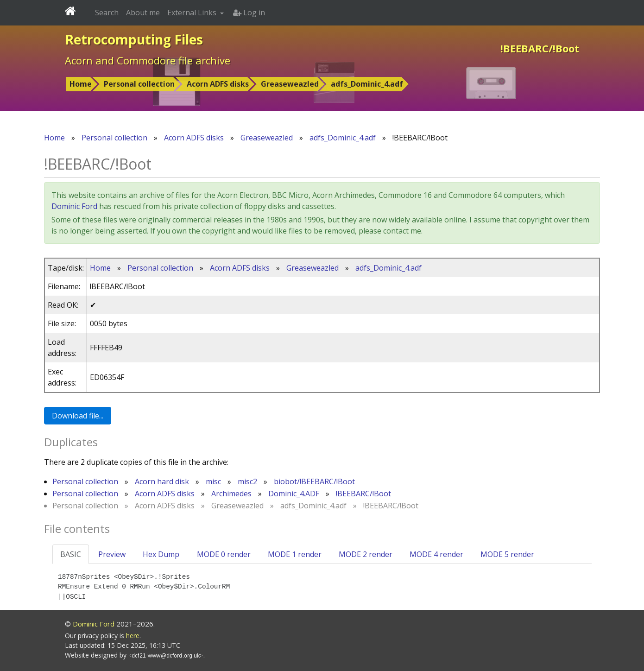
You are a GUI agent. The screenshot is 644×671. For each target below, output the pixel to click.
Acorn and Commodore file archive (148, 60)
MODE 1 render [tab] (295, 554)
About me (143, 13)
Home (81, 84)
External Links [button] (193, 13)
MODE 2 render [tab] (366, 554)
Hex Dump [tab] (161, 554)
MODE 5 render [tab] (507, 554)
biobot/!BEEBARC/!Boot (314, 481)
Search (107, 13)
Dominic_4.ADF (294, 494)
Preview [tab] (112, 554)
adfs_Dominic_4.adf (367, 84)
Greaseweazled (290, 84)
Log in (249, 13)
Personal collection (139, 84)
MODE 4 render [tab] (436, 554)
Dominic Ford (74, 206)
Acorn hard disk (162, 481)
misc (213, 481)
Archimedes (231, 494)
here (133, 636)
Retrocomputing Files (134, 39)
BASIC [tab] (71, 554)
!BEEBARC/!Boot (363, 494)
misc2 (247, 481)
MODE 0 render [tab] (224, 554)
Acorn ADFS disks (218, 84)
